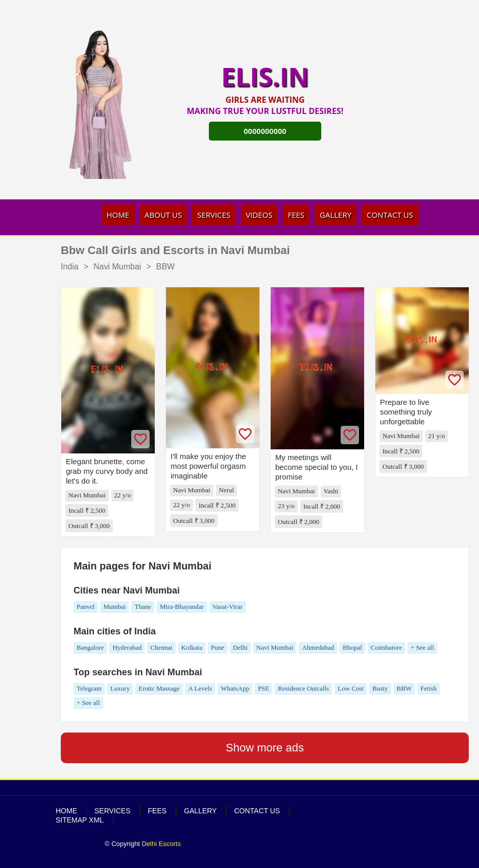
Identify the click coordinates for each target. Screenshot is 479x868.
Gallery (336, 215)
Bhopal (352, 647)
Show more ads (265, 748)
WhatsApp (235, 688)
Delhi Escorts (161, 844)
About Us (163, 215)
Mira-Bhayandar (182, 607)
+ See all (422, 647)
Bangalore (90, 647)
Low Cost (351, 688)
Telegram (89, 688)
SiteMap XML (80, 820)
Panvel (86, 607)
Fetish (428, 688)
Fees (296, 215)
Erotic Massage (159, 688)
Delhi (240, 647)
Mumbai (114, 607)
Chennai (161, 647)
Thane (142, 607)
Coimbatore (386, 647)
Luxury (120, 688)
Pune (218, 647)
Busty (380, 688)
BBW (404, 688)
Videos (259, 215)
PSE (264, 688)
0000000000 (265, 131)
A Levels (200, 688)
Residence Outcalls (303, 688)
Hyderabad (127, 647)
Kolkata (192, 647)
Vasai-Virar (227, 607)
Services (214, 215)
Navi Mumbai (275, 647)
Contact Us (390, 215)
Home (118, 215)
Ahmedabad (318, 647)
